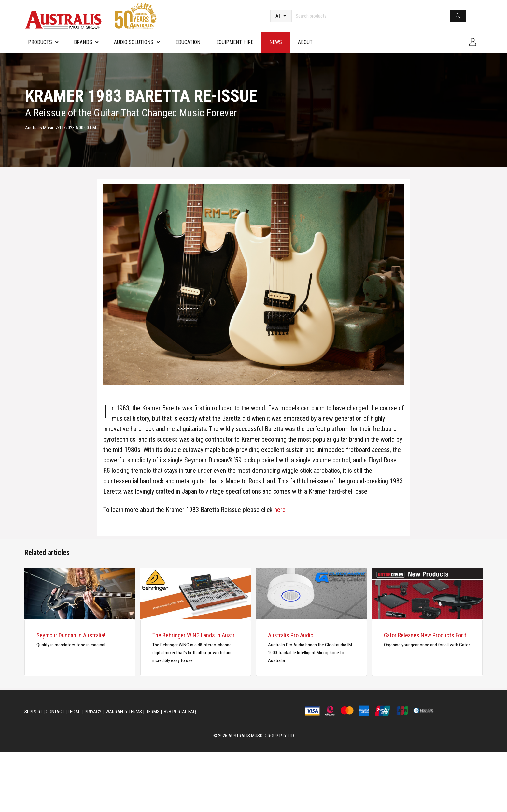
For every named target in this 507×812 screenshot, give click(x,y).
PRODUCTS (40, 42)
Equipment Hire (235, 42)
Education (188, 42)
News (276, 42)
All (279, 16)
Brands (83, 42)
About (305, 42)
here (280, 510)
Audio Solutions (134, 42)
